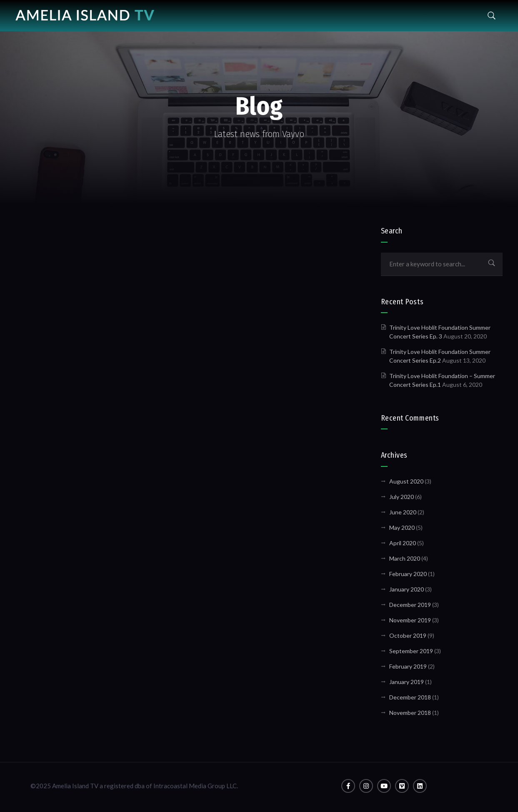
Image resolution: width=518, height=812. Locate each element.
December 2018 (410, 697)
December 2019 (410, 605)
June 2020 (403, 512)
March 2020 (405, 558)
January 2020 (407, 589)
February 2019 (408, 666)
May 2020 (402, 528)
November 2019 (410, 620)
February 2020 (408, 574)
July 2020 (402, 497)
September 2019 (411, 651)
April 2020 (403, 543)
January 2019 (407, 682)
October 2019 (408, 635)
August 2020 (406, 481)
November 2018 (410, 713)
